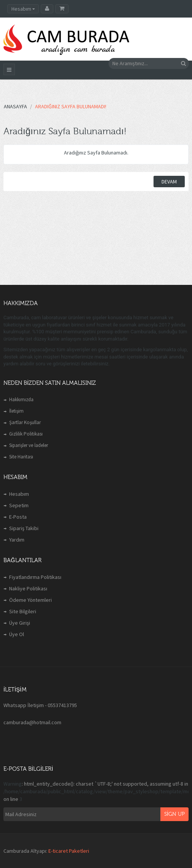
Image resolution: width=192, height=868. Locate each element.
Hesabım (19, 494)
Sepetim (19, 505)
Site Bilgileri (23, 611)
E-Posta (18, 517)
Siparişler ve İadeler (29, 445)
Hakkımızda (21, 399)
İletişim (16, 411)
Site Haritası (21, 457)
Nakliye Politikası (28, 588)
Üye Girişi (20, 623)
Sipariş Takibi (24, 528)
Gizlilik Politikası (26, 434)
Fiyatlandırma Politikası (35, 577)
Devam (169, 182)
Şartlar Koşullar (25, 422)
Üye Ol (17, 634)
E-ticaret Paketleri (69, 851)
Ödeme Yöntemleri (30, 600)
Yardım (17, 540)
